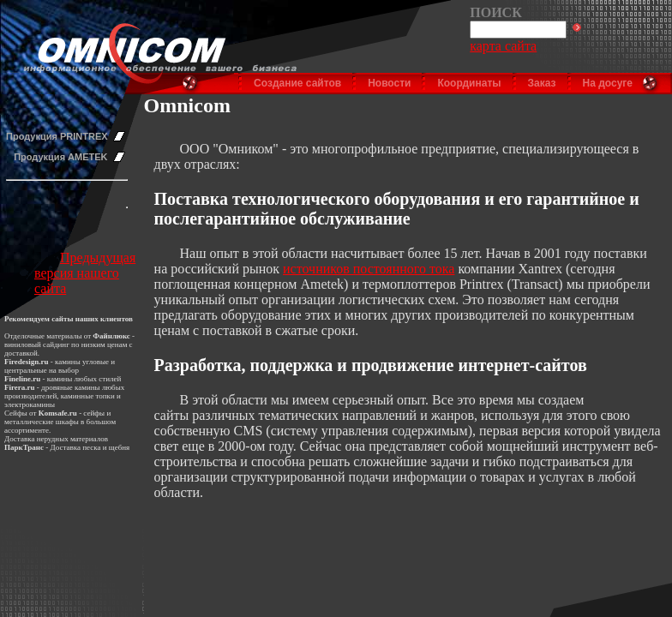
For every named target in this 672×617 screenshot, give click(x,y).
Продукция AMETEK (60, 157)
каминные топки (88, 396)
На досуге (608, 83)
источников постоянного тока (369, 269)
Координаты (469, 83)
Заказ (542, 83)
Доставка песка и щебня (90, 447)
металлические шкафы (42, 422)
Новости (389, 83)
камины (60, 379)
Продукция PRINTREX (57, 136)
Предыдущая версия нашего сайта (85, 273)
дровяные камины (71, 387)
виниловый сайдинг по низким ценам (66, 344)
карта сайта (503, 46)
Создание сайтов (297, 83)
